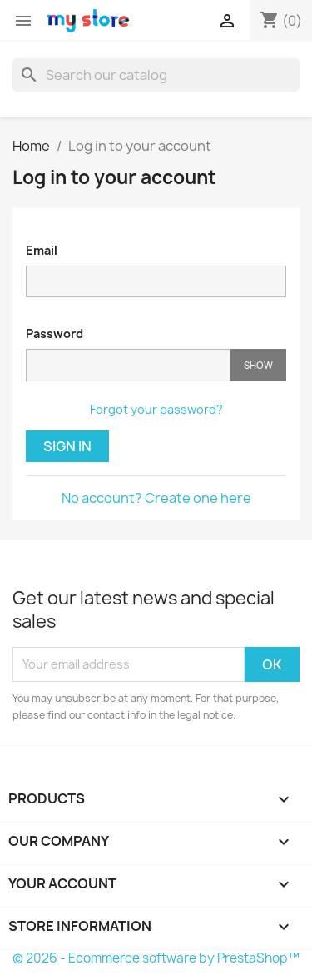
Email (42, 250)
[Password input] (128, 365)
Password (54, 333)
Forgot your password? (156, 409)
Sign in (67, 446)
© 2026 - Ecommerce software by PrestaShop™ (156, 958)
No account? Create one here (156, 498)
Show (258, 365)
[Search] (156, 75)
